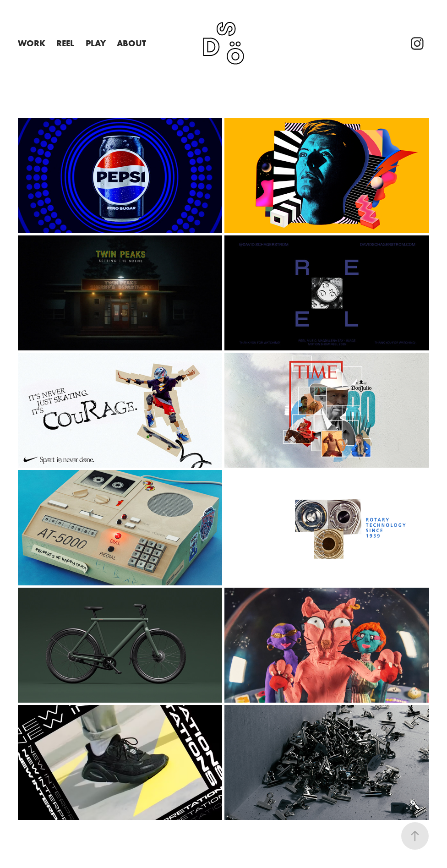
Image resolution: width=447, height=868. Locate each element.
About (131, 43)
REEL (65, 43)
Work (32, 43)
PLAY (96, 43)
